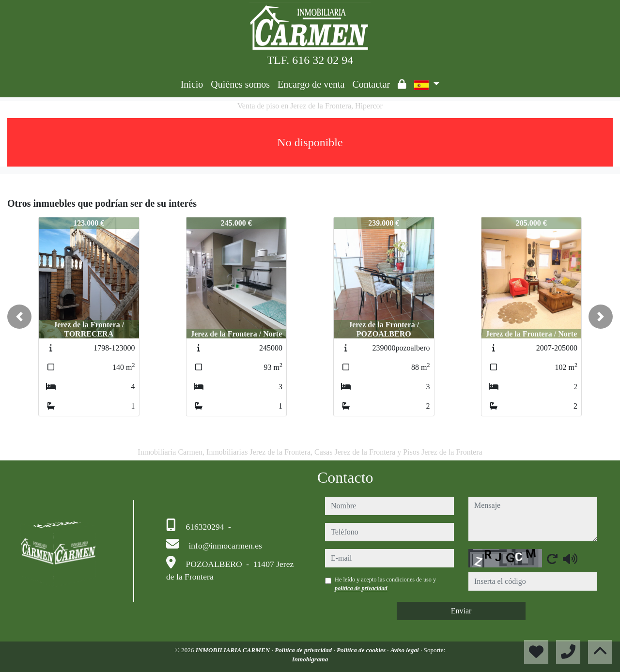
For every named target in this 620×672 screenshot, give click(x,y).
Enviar (461, 611)
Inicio (192, 84)
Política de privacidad (304, 650)
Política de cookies (362, 650)
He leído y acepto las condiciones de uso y (385, 584)
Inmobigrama (310, 659)
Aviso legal (405, 650)
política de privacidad (361, 588)
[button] (19, 317)
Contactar (371, 84)
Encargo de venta (311, 84)
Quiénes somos (240, 84)
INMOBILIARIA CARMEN (234, 650)
